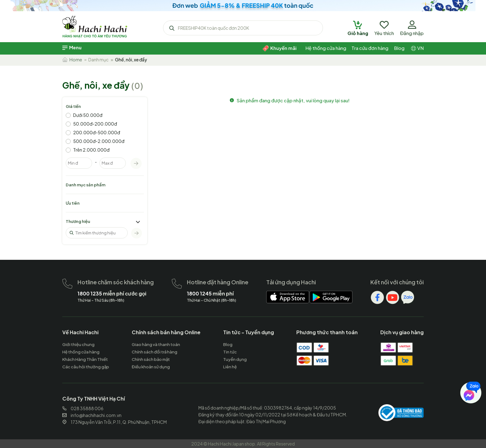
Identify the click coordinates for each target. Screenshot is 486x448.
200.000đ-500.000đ (97, 132)
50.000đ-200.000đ (95, 124)
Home (72, 60)
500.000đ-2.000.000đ (99, 141)
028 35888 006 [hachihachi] (83, 408)
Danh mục (98, 60)
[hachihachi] (243, 6)
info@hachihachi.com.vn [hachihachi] (92, 415)
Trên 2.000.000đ (91, 150)
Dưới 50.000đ (88, 115)
